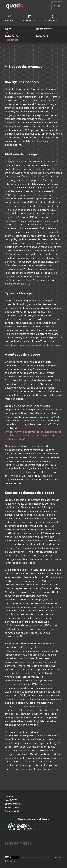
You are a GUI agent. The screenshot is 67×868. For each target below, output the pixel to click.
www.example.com (34, 176)
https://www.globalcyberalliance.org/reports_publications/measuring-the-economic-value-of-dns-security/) (33, 435)
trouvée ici (23, 284)
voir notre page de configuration (39, 345)
